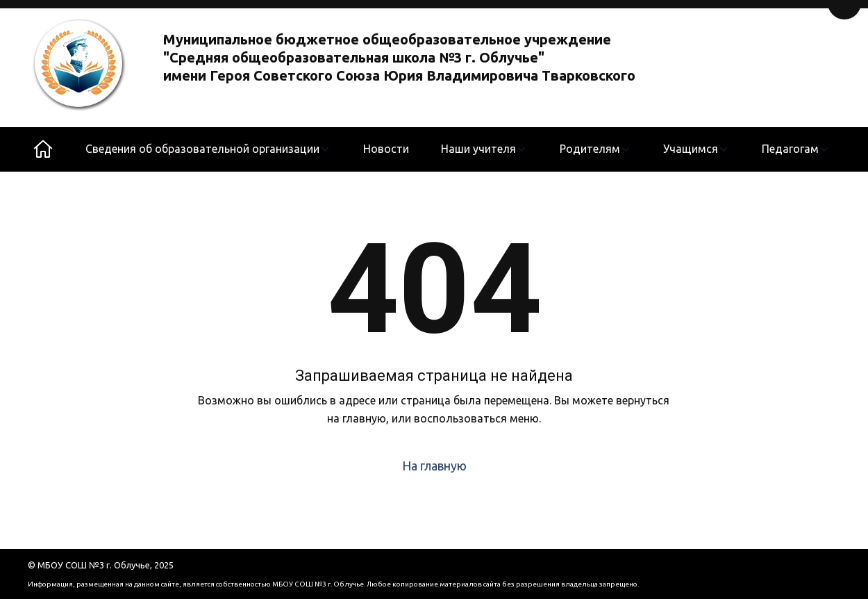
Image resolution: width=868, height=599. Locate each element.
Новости (386, 149)
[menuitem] (208, 149)
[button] (208, 149)
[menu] (458, 149)
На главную (434, 466)
